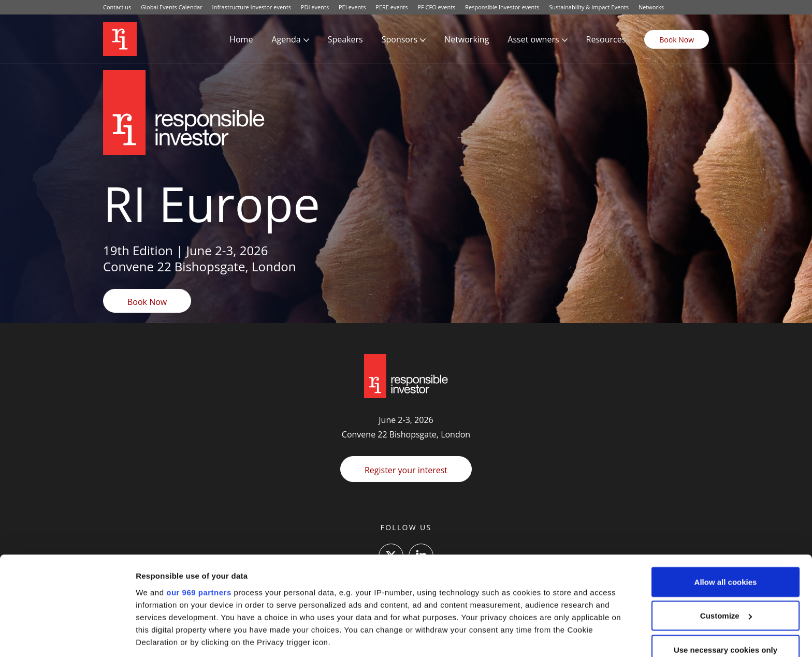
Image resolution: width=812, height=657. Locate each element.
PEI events (352, 7)
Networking (467, 39)
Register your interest (406, 470)
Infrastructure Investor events (252, 7)
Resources (606, 39)
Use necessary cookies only (726, 580)
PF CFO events (436, 7)
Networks (651, 7)
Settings (151, 637)
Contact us (117, 7)
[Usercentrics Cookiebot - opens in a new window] (67, 637)
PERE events (392, 7)
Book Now (677, 40)
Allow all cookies (726, 512)
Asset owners (533, 39)
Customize (726, 546)
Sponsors (400, 39)
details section (497, 597)
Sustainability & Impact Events (589, 7)
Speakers (345, 39)
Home (241, 39)
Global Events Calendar (172, 7)
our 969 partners (199, 522)
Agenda (286, 39)
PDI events (315, 7)
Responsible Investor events (502, 7)
